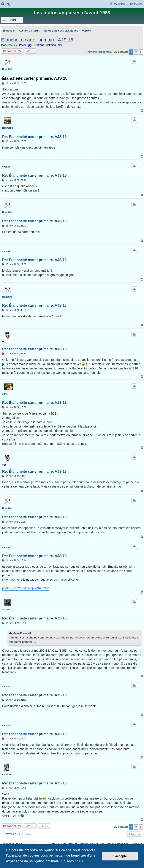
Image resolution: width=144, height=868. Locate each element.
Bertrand (39, 45)
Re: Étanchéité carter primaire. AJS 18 (34, 137)
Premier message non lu (99, 52)
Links (12, 20)
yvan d (6, 167)
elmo (5, 394)
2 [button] (136, 52)
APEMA (6, 610)
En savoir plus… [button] (74, 861)
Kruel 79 (7, 775)
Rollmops (8, 128)
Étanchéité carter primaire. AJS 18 (37, 40)
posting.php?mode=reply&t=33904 (26, 588)
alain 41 (6, 547)
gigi (30, 45)
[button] (141, 52)
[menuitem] (6, 4)
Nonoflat (7, 69)
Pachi (22, 45)
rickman (51, 45)
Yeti (60, 45)
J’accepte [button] (120, 856)
